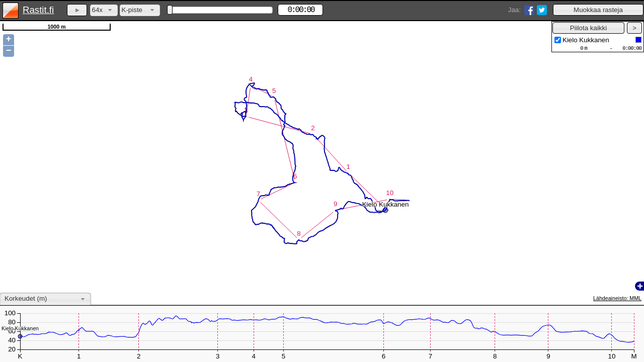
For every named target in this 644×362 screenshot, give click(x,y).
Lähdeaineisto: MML (617, 298)
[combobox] (104, 10)
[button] (598, 10)
